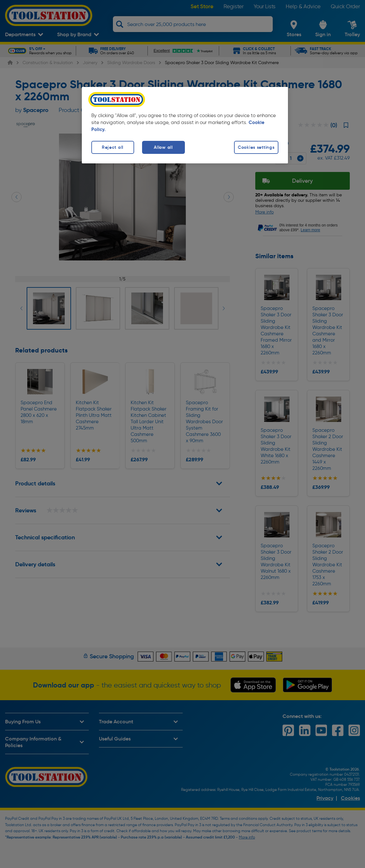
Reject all (113, 147)
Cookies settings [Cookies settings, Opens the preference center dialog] (256, 147)
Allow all (163, 147)
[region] (185, 125)
